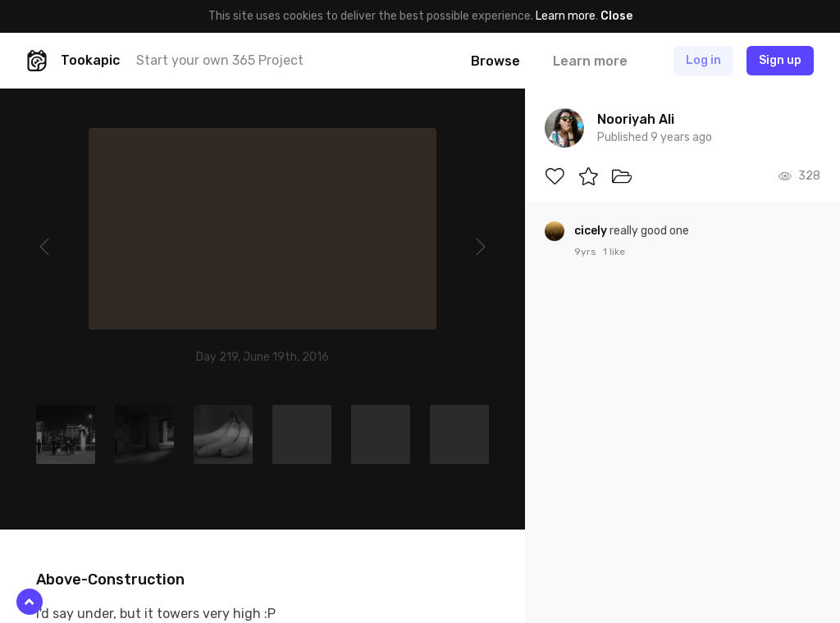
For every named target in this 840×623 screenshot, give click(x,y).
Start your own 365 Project (220, 60)
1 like (614, 252)
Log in (703, 60)
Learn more (566, 16)
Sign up (780, 60)
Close (616, 16)
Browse (495, 61)
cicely (592, 231)
